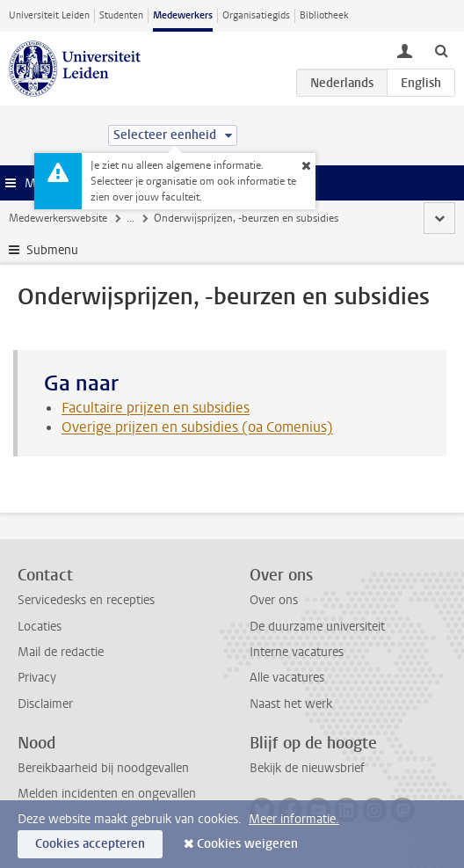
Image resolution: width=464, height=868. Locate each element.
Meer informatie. (294, 819)
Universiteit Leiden (49, 15)
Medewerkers (183, 15)
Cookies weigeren (247, 844)
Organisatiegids (256, 15)
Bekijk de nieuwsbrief (307, 768)
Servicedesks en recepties (86, 600)
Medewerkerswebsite (58, 218)
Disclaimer (45, 704)
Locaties (40, 627)
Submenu (52, 250)
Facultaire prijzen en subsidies (156, 408)
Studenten (121, 15)
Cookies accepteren (90, 844)
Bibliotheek (324, 15)
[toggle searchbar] (441, 50)
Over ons (274, 600)
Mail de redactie (61, 652)
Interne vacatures (297, 652)
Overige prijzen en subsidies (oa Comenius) (197, 427)
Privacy (37, 678)
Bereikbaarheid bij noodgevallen (103, 768)
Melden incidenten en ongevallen (107, 794)
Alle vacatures (287, 678)
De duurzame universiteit (317, 627)
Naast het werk (291, 704)
